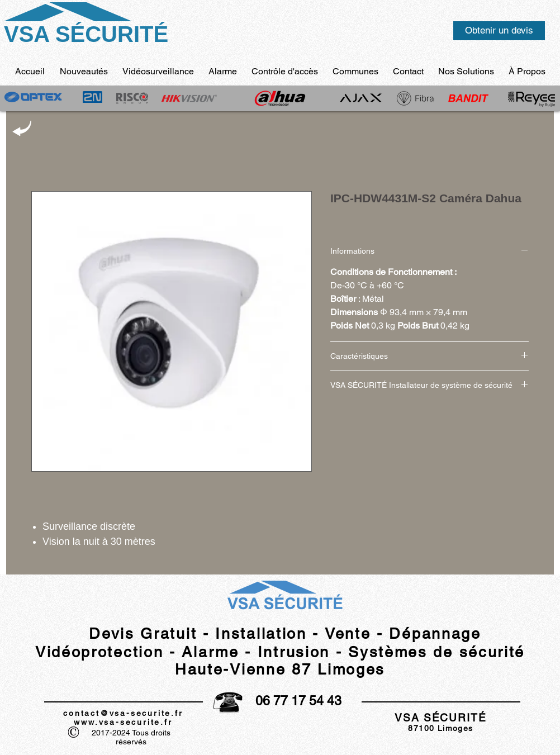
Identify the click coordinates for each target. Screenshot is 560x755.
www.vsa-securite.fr (123, 722)
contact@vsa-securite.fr (123, 713)
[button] (527, 71)
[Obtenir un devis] (499, 31)
